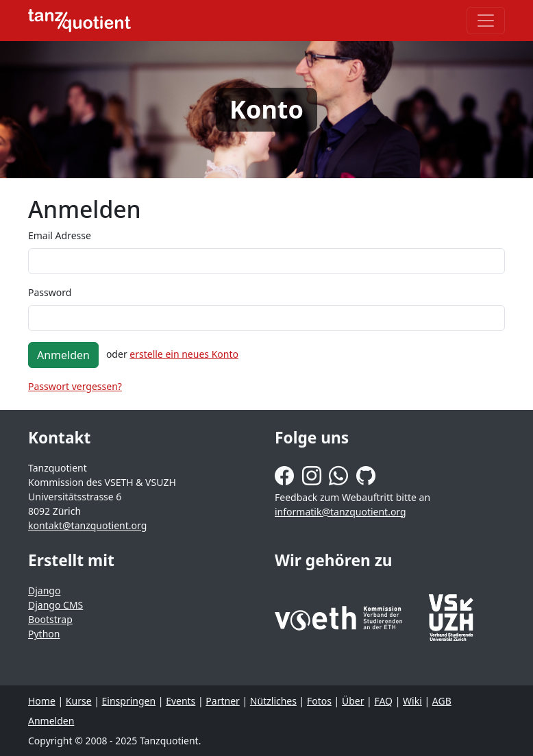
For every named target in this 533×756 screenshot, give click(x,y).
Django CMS (55, 605)
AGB (442, 701)
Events (181, 701)
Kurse (79, 701)
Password (50, 292)
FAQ (383, 701)
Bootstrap (50, 619)
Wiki (412, 701)
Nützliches (273, 701)
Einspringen (129, 701)
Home (42, 701)
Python (44, 634)
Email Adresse (60, 235)
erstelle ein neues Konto (184, 354)
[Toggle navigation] (486, 21)
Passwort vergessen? (75, 386)
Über (353, 701)
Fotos (319, 701)
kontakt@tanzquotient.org (87, 525)
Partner (223, 701)
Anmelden (63, 355)
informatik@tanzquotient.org (340, 512)
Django (44, 590)
